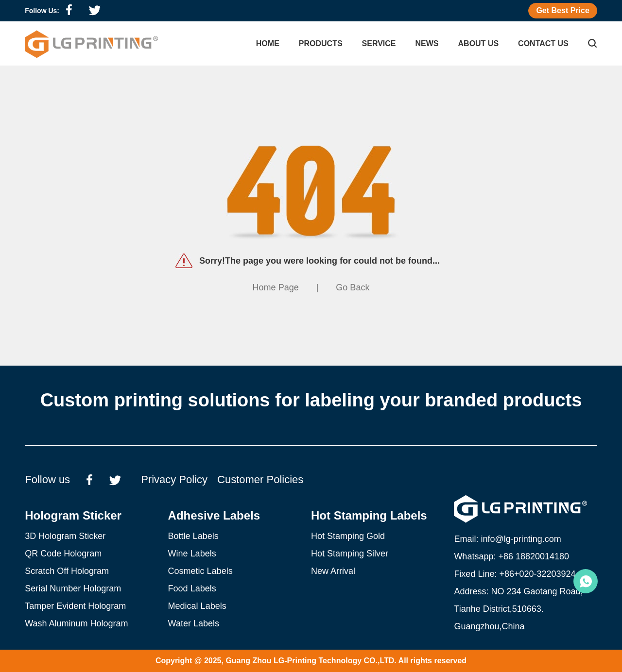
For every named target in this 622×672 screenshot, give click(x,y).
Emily (586, 581)
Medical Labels (197, 606)
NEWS (427, 43)
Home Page (276, 287)
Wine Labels (192, 554)
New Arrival (333, 571)
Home (268, 43)
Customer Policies (260, 479)
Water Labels (194, 623)
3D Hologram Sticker (65, 536)
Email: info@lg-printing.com (507, 539)
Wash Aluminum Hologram (76, 623)
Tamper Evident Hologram (75, 606)
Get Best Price (562, 10)
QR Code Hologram (63, 554)
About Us (479, 43)
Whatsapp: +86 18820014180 (511, 556)
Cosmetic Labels (200, 571)
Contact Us (543, 43)
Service (379, 43)
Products (321, 43)
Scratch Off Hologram (67, 571)
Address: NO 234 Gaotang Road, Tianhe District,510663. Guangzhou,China (518, 609)
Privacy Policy (174, 479)
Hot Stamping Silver (350, 554)
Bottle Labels (193, 536)
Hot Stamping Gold (348, 536)
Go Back (353, 287)
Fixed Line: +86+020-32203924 (515, 574)
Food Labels (192, 588)
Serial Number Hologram (73, 588)
